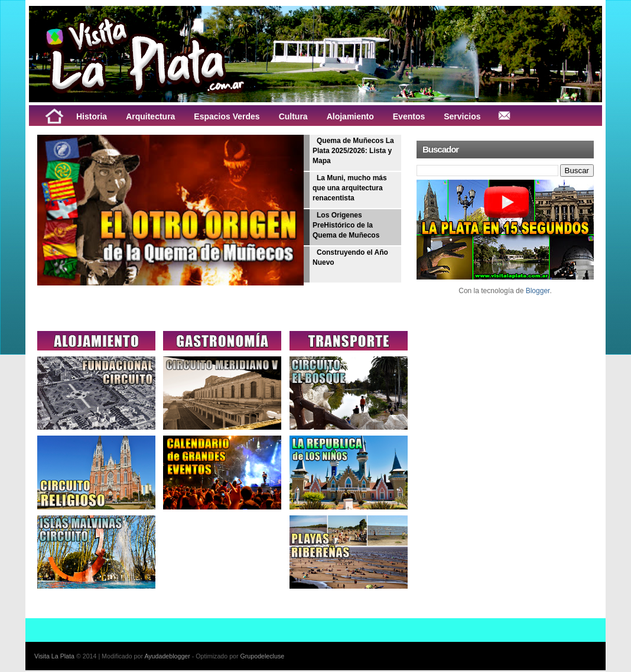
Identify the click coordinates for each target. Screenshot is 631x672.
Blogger (538, 291)
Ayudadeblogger (167, 656)
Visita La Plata (54, 656)
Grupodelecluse (263, 656)
